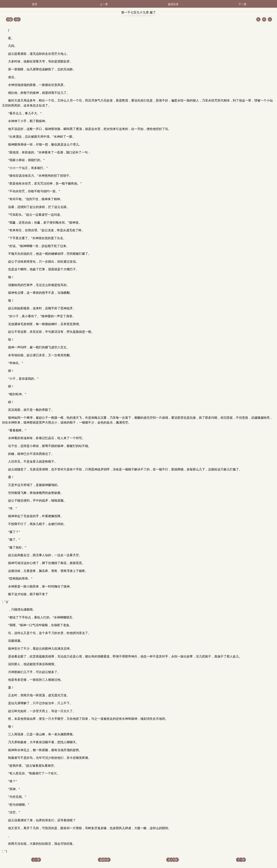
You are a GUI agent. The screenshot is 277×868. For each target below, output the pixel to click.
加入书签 (173, 860)
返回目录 (173, 4)
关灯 (17, 20)
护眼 (10, 20)
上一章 (104, 4)
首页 (35, 4)
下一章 (242, 4)
